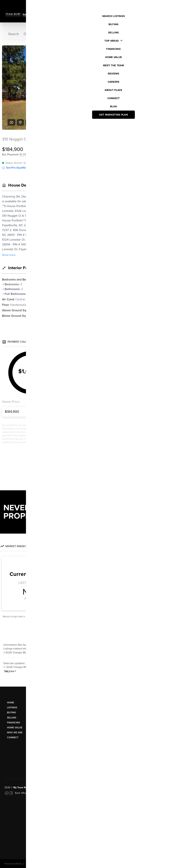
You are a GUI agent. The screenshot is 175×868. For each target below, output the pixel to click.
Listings (12, 708)
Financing (14, 723)
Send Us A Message (111, 766)
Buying (11, 713)
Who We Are (15, 733)
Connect (13, 738)
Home (11, 703)
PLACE (66, 787)
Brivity (19, 864)
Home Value (15, 728)
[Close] (167, 831)
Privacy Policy (123, 864)
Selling (12, 718)
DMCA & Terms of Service (146, 864)
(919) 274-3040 (156, 739)
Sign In (162, 4)
